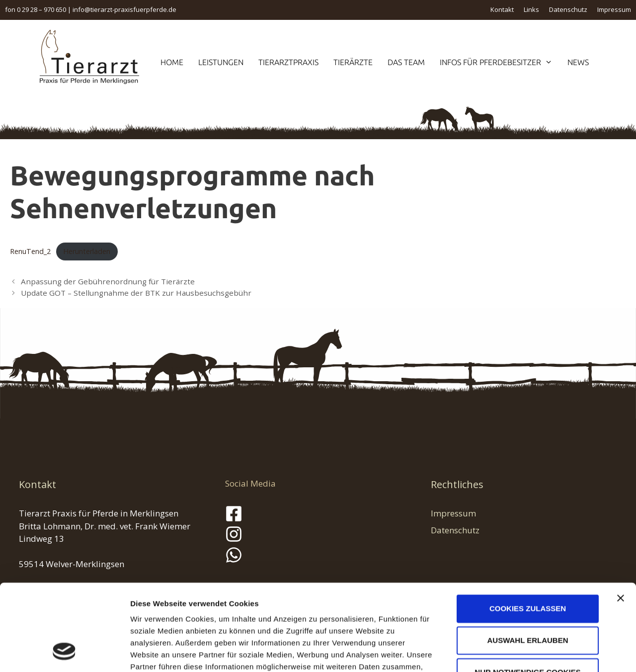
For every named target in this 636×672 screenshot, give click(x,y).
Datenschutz (568, 9)
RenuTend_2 (30, 251)
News (578, 62)
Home (172, 62)
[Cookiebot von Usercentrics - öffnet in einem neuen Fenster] (64, 653)
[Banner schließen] (621, 520)
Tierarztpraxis (288, 62)
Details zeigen (528, 652)
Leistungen (221, 62)
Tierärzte (353, 62)
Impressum (614, 9)
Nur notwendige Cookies (527, 594)
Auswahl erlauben (527, 562)
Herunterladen (87, 251)
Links (531, 9)
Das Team (406, 62)
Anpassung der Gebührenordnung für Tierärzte (108, 281)
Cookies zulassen (528, 530)
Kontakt (502, 9)
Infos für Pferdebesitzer (500, 62)
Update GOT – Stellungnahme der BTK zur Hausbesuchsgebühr (136, 293)
